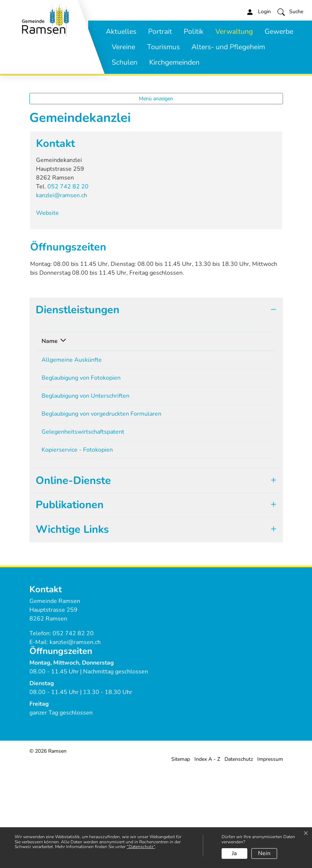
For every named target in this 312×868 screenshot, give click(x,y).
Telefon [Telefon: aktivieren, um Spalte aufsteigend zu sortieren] (239, 440)
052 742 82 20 (68, 286)
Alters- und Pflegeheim (228, 47)
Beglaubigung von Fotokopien (81, 477)
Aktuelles (121, 32)
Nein (264, 853)
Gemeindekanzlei (195, 459)
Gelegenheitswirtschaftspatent (83, 531)
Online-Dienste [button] (73, 580)
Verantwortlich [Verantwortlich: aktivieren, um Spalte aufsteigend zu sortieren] (192, 440)
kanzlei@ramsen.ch (62, 295)
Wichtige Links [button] (72, 628)
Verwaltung (234, 32)
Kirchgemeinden (174, 62)
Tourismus (163, 47)
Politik (194, 32)
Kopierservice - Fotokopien (77, 549)
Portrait (160, 32)
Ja (234, 853)
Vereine (123, 47)
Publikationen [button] (70, 604)
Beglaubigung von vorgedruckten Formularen (101, 513)
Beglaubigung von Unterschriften (85, 495)
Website (51, 312)
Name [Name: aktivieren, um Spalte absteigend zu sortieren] (50, 440)
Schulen (125, 62)
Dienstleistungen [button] (78, 409)
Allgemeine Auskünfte (72, 459)
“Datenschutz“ (141, 847)
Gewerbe (279, 32)
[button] (290, 12)
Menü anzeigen (156, 198)
